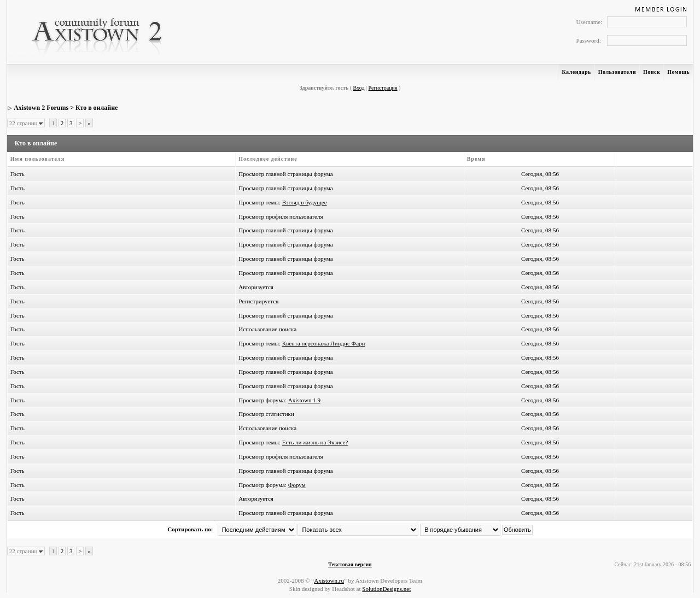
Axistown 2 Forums (41, 108)
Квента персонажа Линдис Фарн (324, 343)
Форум (297, 485)
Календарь (576, 72)
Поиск (652, 72)
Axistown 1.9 (304, 400)
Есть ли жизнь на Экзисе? (315, 442)
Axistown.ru (329, 581)
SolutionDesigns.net (386, 589)
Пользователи (617, 72)
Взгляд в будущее (305, 202)
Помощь (678, 72)
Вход (359, 88)
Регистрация (383, 88)
